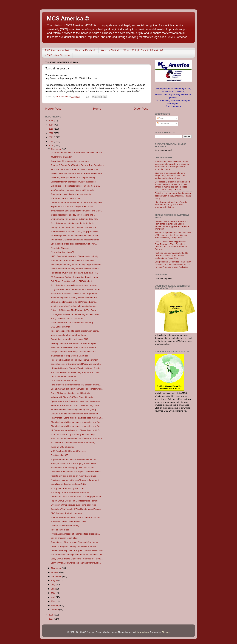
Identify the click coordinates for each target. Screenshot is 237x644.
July (53, 585)
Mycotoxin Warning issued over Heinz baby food (73, 505)
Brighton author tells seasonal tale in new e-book (74, 459)
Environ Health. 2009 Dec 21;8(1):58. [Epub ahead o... (76, 231)
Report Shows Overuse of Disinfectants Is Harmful (74, 501)
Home (97, 109)
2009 (51, 146)
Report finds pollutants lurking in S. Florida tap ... (74, 207)
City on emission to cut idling (64, 538)
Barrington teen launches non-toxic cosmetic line (73, 227)
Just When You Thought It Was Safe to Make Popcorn (76, 509)
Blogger (166, 632)
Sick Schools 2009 (59, 455)
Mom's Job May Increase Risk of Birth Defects (72, 190)
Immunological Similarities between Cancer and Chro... (77, 211)
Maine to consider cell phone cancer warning (72, 323)
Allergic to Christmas (60, 248)
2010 (51, 141)
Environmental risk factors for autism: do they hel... (75, 219)
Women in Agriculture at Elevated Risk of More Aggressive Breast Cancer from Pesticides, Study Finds (173, 235)
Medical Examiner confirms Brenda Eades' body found (76, 173)
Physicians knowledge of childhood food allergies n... (76, 534)
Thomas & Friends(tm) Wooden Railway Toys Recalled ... (78, 165)
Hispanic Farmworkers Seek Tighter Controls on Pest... (77, 472)
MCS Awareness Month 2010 (64, 381)
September (57, 576)
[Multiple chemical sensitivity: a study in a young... (74, 410)
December (56, 149)
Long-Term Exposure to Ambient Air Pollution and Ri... (76, 289)
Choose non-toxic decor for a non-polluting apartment (76, 497)
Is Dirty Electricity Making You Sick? (68, 488)
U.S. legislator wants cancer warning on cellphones (75, 314)
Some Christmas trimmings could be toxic (70, 393)
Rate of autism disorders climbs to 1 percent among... (76, 385)
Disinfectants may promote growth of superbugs (73, 182)
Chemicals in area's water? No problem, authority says (76, 202)
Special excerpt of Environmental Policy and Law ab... (76, 364)
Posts (161, 118)
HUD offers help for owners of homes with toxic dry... (75, 256)
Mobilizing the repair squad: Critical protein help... (74, 178)
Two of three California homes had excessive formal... (76, 240)
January (55, 610)
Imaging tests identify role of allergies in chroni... (73, 306)
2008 (51, 615)
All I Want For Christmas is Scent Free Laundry (73, 443)
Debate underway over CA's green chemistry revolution (77, 550)
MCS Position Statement (57, 55)
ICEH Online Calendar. (61, 157)
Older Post (141, 109)
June (54, 589)
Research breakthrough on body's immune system (74, 360)
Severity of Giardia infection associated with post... (74, 343)
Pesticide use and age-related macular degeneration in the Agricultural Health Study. (173, 196)
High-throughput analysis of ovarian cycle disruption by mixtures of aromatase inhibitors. (171, 205)
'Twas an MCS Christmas (63, 447)
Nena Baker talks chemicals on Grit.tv (68, 484)
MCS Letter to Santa (60, 327)
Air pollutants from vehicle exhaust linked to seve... (75, 285)
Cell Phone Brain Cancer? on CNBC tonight (71, 281)
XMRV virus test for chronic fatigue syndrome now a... (76, 372)
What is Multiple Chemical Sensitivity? (143, 50)
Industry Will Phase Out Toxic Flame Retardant (73, 397)
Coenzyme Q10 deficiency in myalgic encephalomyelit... (77, 389)
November (56, 568)
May (53, 593)
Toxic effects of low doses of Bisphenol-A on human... (76, 542)
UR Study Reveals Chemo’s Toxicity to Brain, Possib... (76, 368)
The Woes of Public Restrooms (65, 198)
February (56, 605)
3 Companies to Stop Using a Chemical (69, 356)
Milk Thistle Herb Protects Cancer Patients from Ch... (76, 186)
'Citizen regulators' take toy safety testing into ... (73, 215)
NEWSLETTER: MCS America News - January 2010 (75, 169)
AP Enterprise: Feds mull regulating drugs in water (74, 277)
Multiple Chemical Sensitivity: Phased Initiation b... (74, 352)
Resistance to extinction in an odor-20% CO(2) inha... (76, 405)
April (54, 597)
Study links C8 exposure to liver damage (70, 161)
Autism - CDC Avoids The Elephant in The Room (73, 310)
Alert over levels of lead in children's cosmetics (73, 261)
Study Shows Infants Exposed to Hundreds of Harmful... (77, 559)
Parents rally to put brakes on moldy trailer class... (74, 476)
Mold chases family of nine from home (69, 335)
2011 (51, 137)
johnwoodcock (142, 632)
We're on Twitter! (110, 50)
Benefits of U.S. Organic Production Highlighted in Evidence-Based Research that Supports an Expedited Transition (172, 225)
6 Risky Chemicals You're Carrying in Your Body (73, 463)
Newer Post (53, 109)
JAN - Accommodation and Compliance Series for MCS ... (78, 439)
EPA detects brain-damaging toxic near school (72, 468)
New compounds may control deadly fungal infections (76, 265)
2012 (51, 133)
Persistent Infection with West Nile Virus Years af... (74, 347)
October (55, 572)
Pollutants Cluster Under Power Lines (68, 521)
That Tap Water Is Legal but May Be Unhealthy (73, 435)
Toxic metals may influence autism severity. (71, 194)
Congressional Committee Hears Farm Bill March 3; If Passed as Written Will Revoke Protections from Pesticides (173, 264)
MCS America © (68, 19)
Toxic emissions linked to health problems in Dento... (75, 331)
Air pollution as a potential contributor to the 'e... (73, 223)
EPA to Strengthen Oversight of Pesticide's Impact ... (75, 546)
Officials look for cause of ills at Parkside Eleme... (74, 302)
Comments (163, 124)
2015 (51, 121)
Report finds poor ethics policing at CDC (70, 339)
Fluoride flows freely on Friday (65, 526)
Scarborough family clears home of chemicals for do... (76, 517)
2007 (51, 619)
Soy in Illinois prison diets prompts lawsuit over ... (74, 244)
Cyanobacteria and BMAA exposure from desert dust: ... (77, 401)
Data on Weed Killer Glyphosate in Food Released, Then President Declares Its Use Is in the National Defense (171, 245)
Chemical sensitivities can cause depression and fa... (76, 422)
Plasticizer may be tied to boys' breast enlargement (75, 480)
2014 (51, 125)
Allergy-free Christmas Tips (63, 252)
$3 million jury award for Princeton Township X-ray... (75, 236)
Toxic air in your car (60, 530)
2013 (51, 129)
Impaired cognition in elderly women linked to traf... (75, 298)
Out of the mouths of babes (63, 376)
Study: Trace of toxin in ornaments (67, 318)
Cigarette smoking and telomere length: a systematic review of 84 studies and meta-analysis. (170, 175)
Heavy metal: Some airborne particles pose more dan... (77, 418)
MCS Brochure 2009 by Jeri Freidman (69, 451)
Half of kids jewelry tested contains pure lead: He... (75, 273)
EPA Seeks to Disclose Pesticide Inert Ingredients (74, 294)
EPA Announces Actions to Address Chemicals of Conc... (77, 153)
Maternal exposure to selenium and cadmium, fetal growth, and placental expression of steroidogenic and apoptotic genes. (172, 165)
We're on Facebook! (86, 50)
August (55, 580)
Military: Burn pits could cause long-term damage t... (75, 414)
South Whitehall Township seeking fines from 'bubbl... (76, 563)
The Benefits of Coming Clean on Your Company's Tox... (77, 555)
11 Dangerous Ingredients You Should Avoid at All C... (76, 430)
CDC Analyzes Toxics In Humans (66, 513)
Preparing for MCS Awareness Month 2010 (71, 492)
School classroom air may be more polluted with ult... (76, 269)
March (54, 601)
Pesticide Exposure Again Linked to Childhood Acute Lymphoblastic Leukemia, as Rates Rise (171, 255)
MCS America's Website (58, 50)
